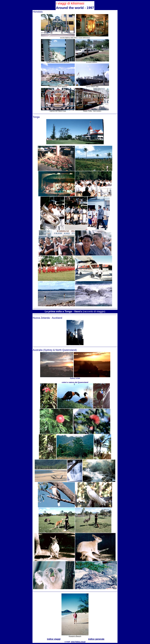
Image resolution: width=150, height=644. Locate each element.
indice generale (96, 639)
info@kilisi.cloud (78, 642)
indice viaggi (54, 639)
